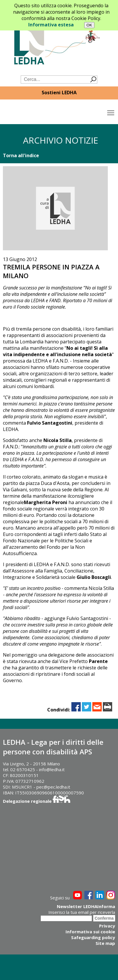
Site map (105, 943)
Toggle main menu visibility (111, 111)
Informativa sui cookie (90, 932)
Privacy (107, 926)
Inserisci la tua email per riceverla (82, 912)
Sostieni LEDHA (59, 93)
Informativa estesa (51, 25)
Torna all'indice (21, 155)
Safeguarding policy (93, 937)
